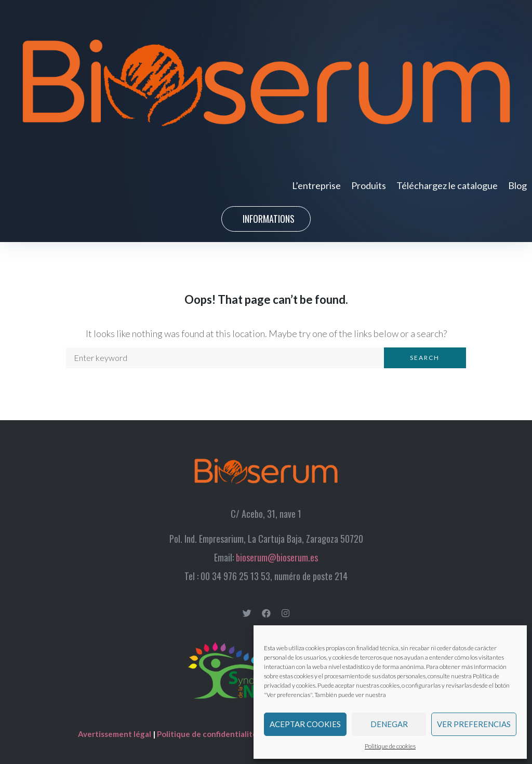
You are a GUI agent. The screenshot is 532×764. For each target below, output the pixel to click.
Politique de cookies (390, 746)
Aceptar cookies (305, 724)
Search (425, 358)
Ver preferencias (474, 724)
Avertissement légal (115, 734)
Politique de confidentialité (207, 734)
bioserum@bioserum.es (277, 557)
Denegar (389, 724)
